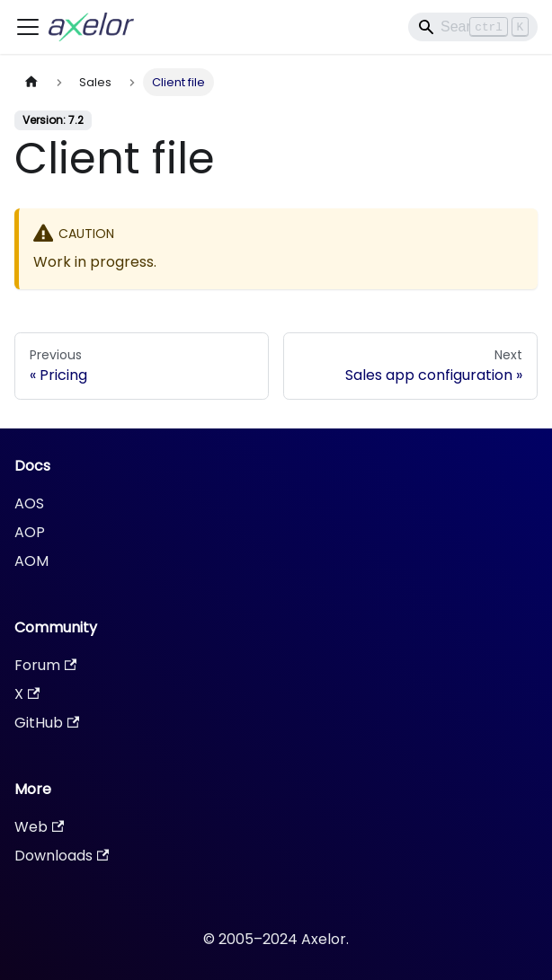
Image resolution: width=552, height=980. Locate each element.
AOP (30, 532)
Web (39, 827)
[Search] (473, 27)
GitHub (47, 723)
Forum (45, 665)
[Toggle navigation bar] (28, 27)
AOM (31, 561)
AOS (29, 503)
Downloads (62, 856)
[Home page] (31, 82)
